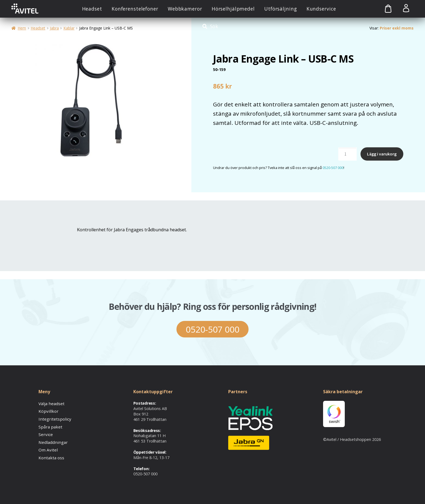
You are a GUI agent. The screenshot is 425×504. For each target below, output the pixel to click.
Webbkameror (185, 9)
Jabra (54, 28)
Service (45, 433)
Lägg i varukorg (382, 154)
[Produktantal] (347, 154)
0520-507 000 (333, 168)
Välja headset (51, 403)
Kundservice (321, 9)
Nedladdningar (52, 441)
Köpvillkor (47, 411)
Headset (92, 9)
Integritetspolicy (53, 419)
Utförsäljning (281, 9)
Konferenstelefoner (135, 9)
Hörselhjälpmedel (233, 9)
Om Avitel (47, 448)
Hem (22, 28)
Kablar (69, 28)
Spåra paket (49, 426)
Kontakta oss (50, 456)
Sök (214, 26)
